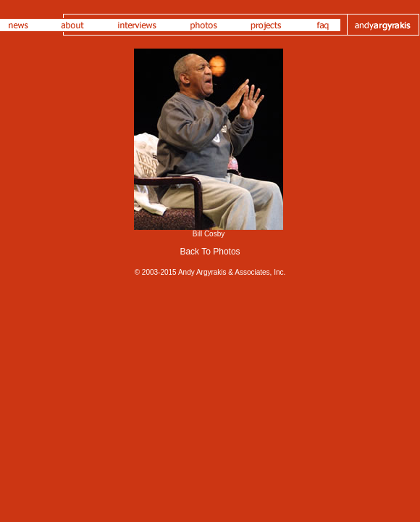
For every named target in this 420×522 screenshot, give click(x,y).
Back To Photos (210, 252)
